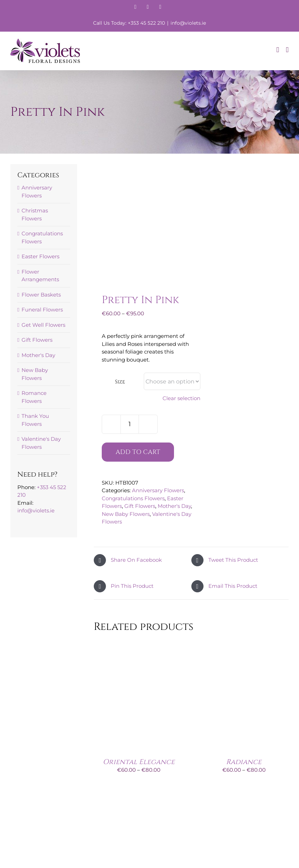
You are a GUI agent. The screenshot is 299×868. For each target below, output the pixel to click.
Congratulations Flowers (133, 498)
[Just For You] (139, 808)
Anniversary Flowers (158, 490)
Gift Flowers (140, 506)
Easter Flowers (40, 256)
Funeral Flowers (42, 310)
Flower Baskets (41, 295)
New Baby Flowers (126, 514)
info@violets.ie (188, 23)
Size (120, 382)
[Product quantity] (130, 424)
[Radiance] (244, 644)
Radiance (244, 762)
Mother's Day (174, 506)
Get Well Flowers (43, 325)
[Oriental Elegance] (139, 644)
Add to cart (138, 452)
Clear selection (181, 398)
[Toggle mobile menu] (287, 50)
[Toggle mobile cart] (278, 50)
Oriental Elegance (139, 762)
